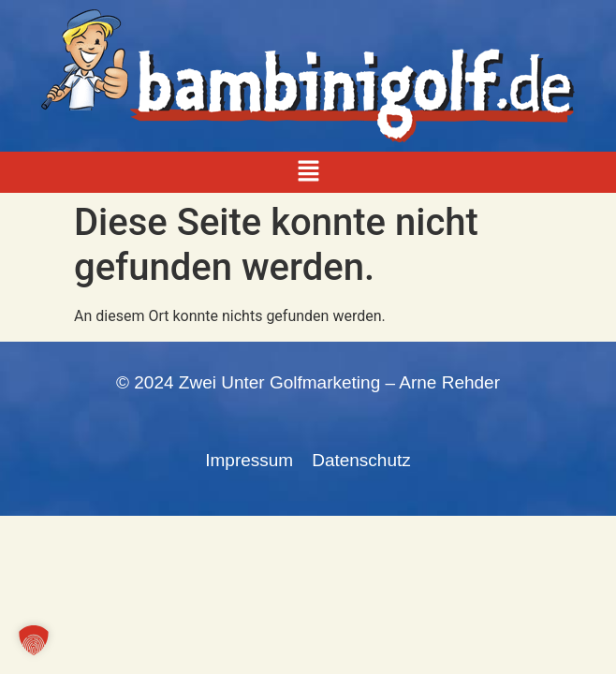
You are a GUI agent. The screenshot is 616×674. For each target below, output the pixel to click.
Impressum (249, 460)
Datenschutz (361, 460)
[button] (308, 172)
